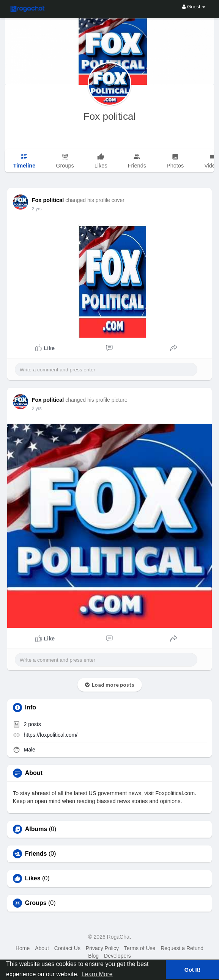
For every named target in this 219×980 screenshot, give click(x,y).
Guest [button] (194, 7)
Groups (36, 903)
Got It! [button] (192, 970)
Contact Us (67, 948)
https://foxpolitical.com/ (51, 735)
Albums (36, 829)
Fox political (109, 116)
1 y (35, 209)
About (42, 948)
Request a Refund (182, 948)
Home (23, 948)
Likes (33, 878)
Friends (36, 854)
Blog (93, 956)
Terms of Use (140, 948)
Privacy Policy (102, 948)
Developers (117, 956)
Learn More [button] (97, 974)
